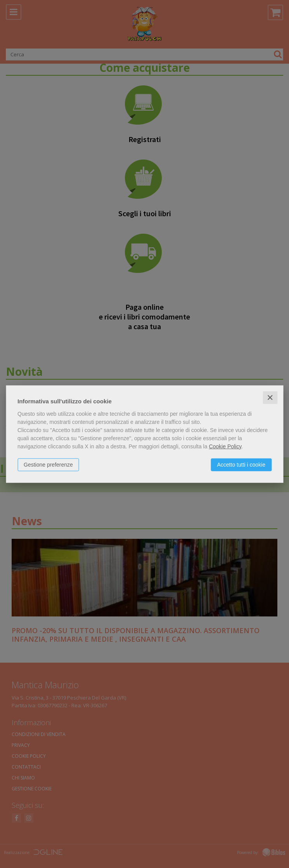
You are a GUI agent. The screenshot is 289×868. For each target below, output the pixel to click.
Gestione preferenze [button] (48, 464)
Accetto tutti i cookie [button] (241, 464)
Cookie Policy (225, 446)
